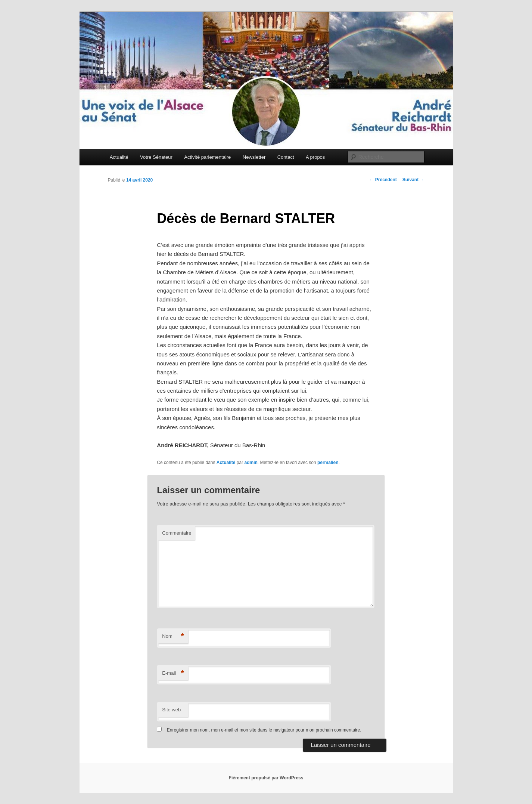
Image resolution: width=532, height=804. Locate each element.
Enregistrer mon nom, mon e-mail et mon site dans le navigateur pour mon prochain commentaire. (264, 730)
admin (251, 463)
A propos (315, 157)
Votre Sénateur (156, 157)
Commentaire (177, 533)
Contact (286, 157)
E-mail (173, 673)
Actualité (119, 157)
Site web (171, 710)
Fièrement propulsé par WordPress (266, 778)
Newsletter (254, 157)
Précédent (383, 180)
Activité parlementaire (207, 157)
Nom (173, 636)
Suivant (413, 180)
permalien (328, 463)
